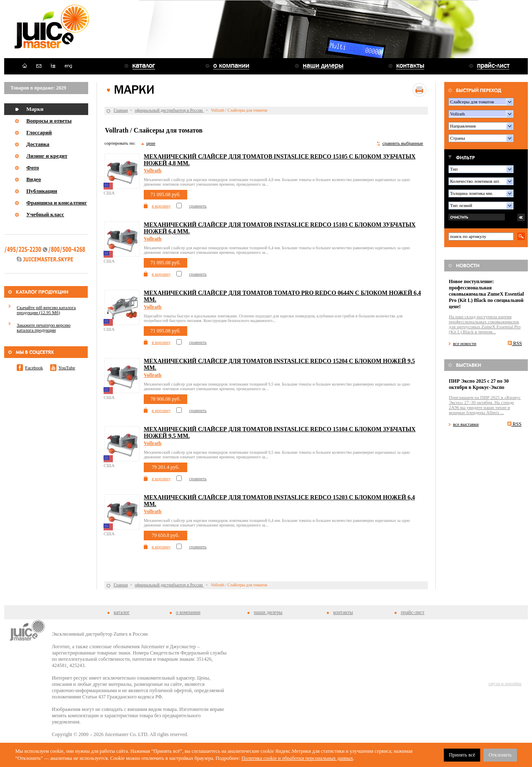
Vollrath (153, 171)
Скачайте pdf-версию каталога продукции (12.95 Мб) (46, 310)
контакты (343, 612)
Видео (34, 179)
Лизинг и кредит (47, 156)
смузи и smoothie (505, 683)
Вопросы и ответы (49, 121)
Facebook (34, 368)
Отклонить (500, 755)
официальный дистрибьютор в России (169, 110)
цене (151, 143)
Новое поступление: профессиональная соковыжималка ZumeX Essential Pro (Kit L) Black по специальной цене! (486, 294)
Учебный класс (45, 214)
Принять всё (462, 755)
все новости (465, 343)
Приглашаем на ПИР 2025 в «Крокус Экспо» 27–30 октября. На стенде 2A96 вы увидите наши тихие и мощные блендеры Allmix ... (485, 405)
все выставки (466, 424)
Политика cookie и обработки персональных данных (297, 758)
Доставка (38, 144)
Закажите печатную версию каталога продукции (44, 327)
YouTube (67, 368)
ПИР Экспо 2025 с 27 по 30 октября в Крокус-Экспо (479, 384)
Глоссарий (39, 132)
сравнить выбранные (403, 143)
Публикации (42, 191)
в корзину (161, 206)
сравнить (198, 206)
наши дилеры (268, 612)
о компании (188, 612)
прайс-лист (412, 612)
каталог (122, 612)
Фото (33, 167)
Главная (121, 110)
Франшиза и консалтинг (57, 203)
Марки (35, 109)
